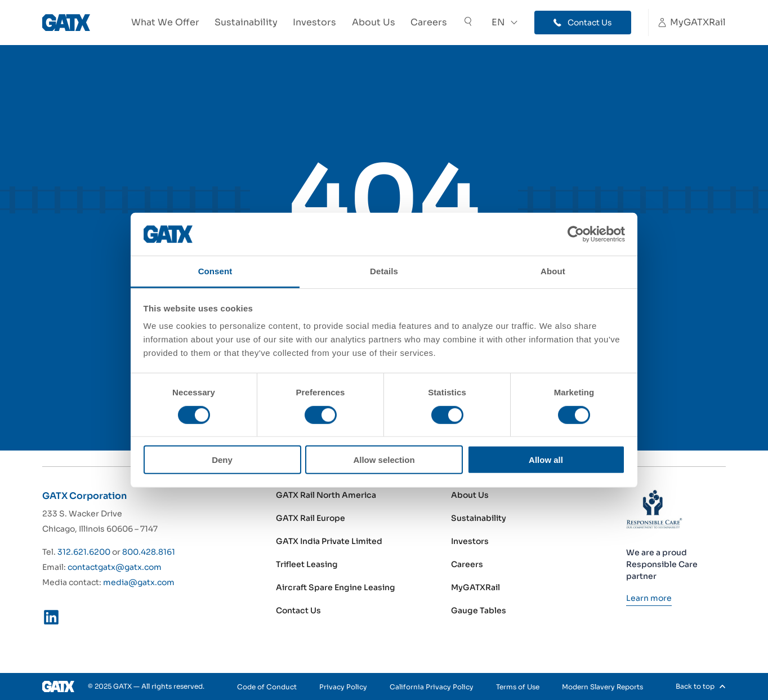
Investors (314, 22)
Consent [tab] (215, 271)
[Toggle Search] (468, 23)
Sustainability (246, 22)
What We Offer (165, 22)
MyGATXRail (475, 587)
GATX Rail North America (326, 495)
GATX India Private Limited (329, 541)
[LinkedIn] (51, 619)
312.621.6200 (84, 552)
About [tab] (553, 271)
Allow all (546, 460)
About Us (374, 22)
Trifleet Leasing (307, 564)
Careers (429, 22)
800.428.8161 (149, 552)
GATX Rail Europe (311, 518)
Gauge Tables (479, 610)
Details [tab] (384, 271)
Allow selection (384, 460)
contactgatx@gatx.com (115, 567)
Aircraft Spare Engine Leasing (336, 587)
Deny (222, 460)
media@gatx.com (139, 582)
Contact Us (298, 610)
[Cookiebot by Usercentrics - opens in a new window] (576, 234)
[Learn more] (649, 598)
